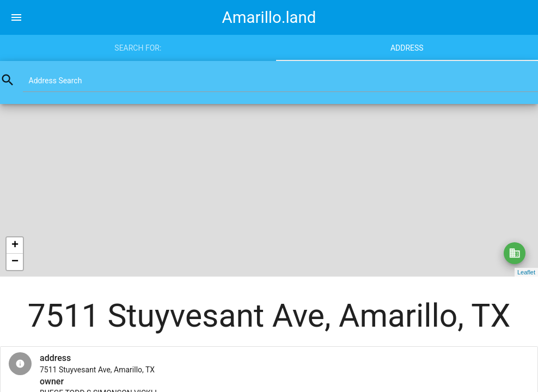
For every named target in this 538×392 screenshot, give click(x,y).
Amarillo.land (269, 17)
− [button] (15, 262)
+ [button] (15, 246)
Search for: (138, 48)
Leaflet (526, 272)
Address (407, 48)
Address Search (56, 81)
